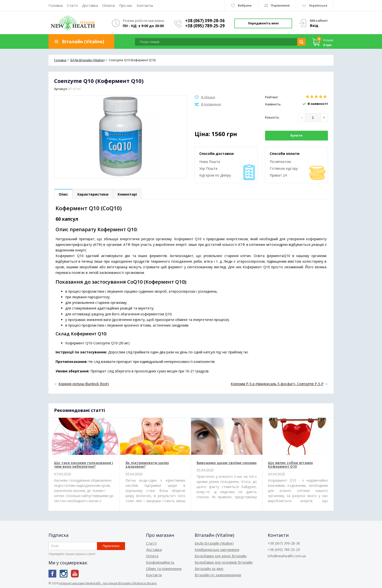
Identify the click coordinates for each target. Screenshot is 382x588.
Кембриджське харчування (217, 550)
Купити (296, 135)
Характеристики (93, 194)
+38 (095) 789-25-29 (205, 26)
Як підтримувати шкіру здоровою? (147, 465)
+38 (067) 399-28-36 (205, 21)
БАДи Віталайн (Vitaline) (214, 543)
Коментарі (127, 194)
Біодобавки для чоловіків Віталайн (224, 562)
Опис (63, 194)
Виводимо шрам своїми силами (227, 463)
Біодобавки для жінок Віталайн (221, 556)
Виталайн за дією (209, 569)
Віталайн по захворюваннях (218, 575)
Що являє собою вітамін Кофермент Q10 (290, 465)
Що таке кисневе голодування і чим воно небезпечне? (84, 465)
